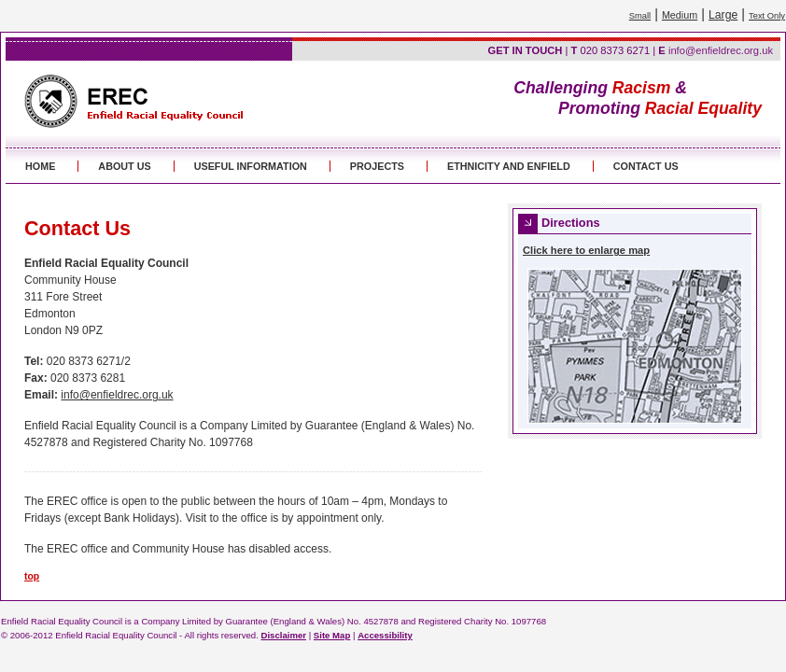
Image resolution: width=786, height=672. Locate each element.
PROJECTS (377, 166)
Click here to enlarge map (586, 250)
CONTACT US (646, 166)
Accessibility (385, 635)
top (32, 576)
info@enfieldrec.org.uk (721, 50)
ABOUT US (124, 166)
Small (640, 16)
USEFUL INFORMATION (251, 166)
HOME (40, 166)
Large (723, 15)
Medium (680, 15)
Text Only (767, 16)
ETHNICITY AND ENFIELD (509, 166)
